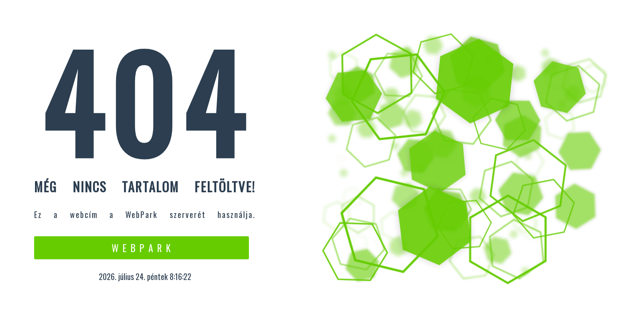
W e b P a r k (142, 248)
